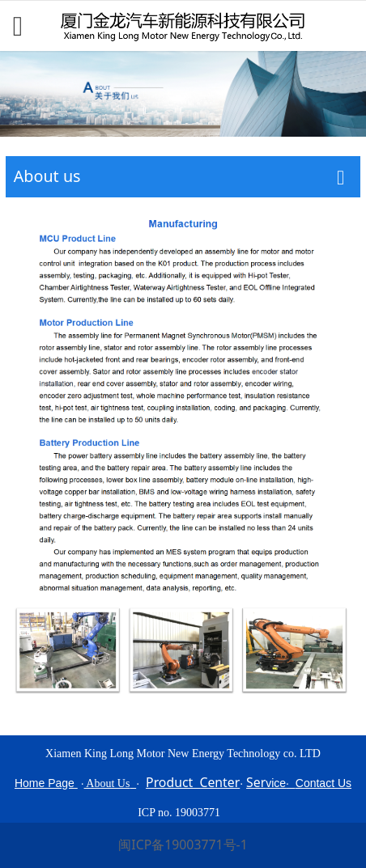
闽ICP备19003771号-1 (183, 845)
